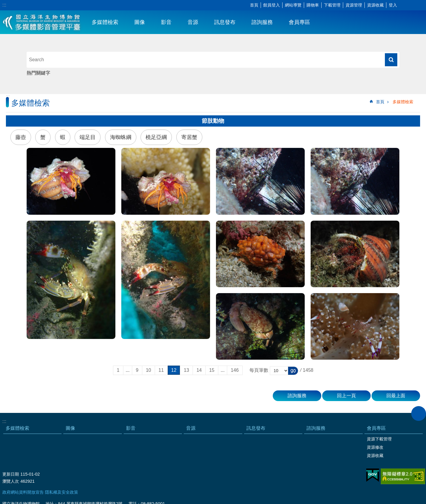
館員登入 (272, 5)
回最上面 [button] (396, 396)
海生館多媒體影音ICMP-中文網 (42, 22)
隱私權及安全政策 (62, 492)
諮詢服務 (262, 22)
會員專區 (299, 22)
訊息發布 (225, 22)
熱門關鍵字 (38, 73)
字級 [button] (404, 5)
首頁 (254, 5)
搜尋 (391, 60)
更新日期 (11, 474)
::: (4, 5)
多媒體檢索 (105, 22)
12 (174, 370)
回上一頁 (346, 396)
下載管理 (332, 5)
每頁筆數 (259, 370)
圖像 (140, 22)
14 (199, 370)
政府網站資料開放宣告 (23, 492)
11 (161, 370)
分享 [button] (413, 5)
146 (235, 370)
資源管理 (354, 5)
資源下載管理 (379, 439)
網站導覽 (293, 5)
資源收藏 (375, 5)
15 (212, 370)
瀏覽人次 (11, 481)
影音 (166, 22)
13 (186, 370)
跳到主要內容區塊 (3, 3)
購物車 (313, 5)
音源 (193, 22)
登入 (393, 5)
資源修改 (375, 447)
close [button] (419, 413)
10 (149, 370)
